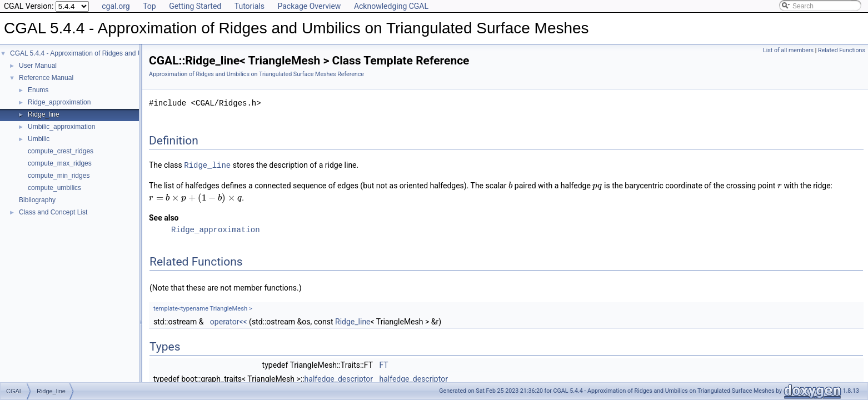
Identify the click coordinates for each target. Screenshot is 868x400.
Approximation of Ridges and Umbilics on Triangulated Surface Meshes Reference (256, 74)
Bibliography (37, 200)
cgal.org (116, 6)
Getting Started (195, 6)
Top (149, 6)
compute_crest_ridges (61, 151)
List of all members (788, 50)
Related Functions (842, 50)
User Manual (38, 66)
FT (383, 364)
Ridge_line (44, 114)
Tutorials (250, 6)
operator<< (229, 321)
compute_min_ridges (59, 176)
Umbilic (39, 139)
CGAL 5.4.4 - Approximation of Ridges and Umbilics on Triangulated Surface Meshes (135, 53)
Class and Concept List (53, 212)
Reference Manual (46, 78)
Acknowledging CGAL (391, 6)
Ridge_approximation (59, 102)
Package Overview (309, 6)
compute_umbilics (54, 188)
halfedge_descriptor (339, 378)
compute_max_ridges (60, 163)
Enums (38, 90)
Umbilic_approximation (61, 127)
